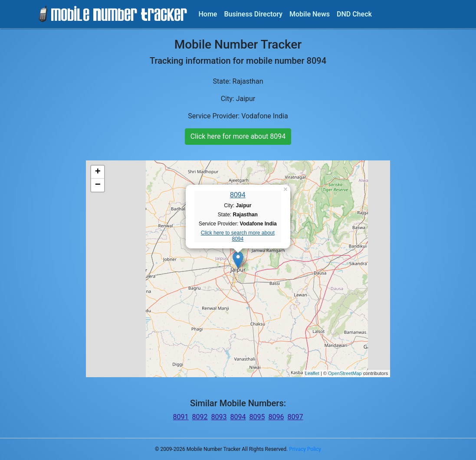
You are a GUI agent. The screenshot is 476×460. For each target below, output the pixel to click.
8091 (181, 417)
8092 (200, 417)
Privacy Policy (305, 449)
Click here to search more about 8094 (238, 236)
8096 (276, 417)
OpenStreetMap (345, 373)
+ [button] (98, 172)
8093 (219, 417)
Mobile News (310, 14)
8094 (238, 195)
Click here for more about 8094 (238, 136)
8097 (295, 417)
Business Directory (253, 14)
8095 (257, 417)
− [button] (98, 185)
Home (208, 14)
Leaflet (312, 373)
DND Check (354, 14)
